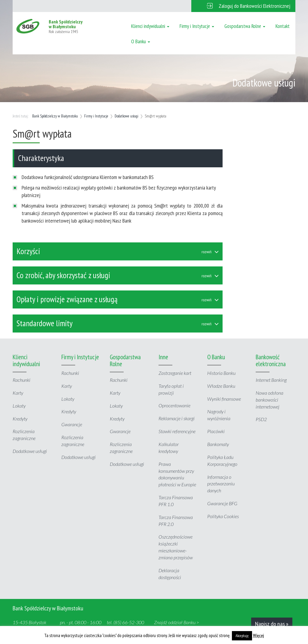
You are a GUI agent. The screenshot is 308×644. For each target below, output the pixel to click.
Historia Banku (221, 373)
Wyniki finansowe (224, 399)
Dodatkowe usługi (126, 116)
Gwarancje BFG (222, 503)
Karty (18, 393)
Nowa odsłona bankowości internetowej (269, 400)
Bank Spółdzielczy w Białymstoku (55, 116)
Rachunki (22, 380)
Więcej (259, 635)
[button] (243, 6)
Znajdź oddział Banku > (177, 622)
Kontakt (283, 26)
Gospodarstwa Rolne (245, 26)
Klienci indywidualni (150, 26)
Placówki (216, 431)
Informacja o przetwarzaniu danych (221, 484)
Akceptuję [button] (242, 636)
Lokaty (19, 406)
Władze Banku (221, 386)
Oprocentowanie (174, 405)
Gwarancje (72, 424)
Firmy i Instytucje (197, 26)
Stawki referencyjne (177, 431)
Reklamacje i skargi (177, 418)
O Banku (141, 41)
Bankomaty (218, 444)
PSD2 (261, 419)
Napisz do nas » (272, 624)
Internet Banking (271, 380)
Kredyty (20, 419)
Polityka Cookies (223, 516)
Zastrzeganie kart (175, 373)
